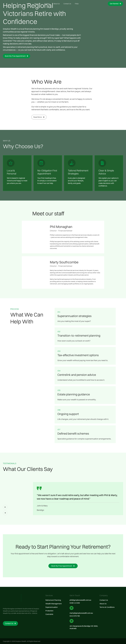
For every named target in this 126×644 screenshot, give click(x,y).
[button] (5, 507)
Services (37, 4)
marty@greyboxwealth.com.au (81, 613)
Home (29, 4)
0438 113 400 (75, 603)
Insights (47, 4)
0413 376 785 (75, 616)
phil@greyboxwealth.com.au (80, 600)
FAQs (77, 4)
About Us (57, 4)
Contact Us (67, 4)
